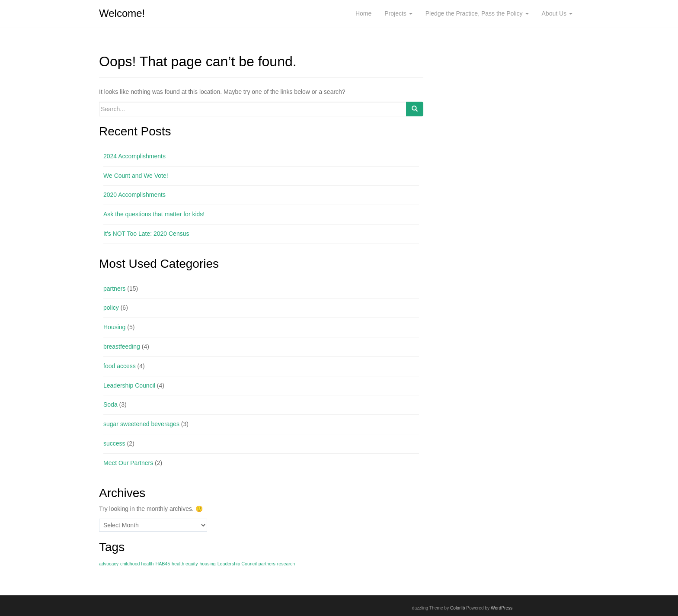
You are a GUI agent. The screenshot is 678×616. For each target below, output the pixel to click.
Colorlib (458, 608)
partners (114, 289)
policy (111, 308)
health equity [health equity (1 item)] (185, 564)
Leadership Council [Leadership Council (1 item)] (237, 564)
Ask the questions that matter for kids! (154, 214)
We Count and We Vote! (136, 176)
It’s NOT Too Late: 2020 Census (146, 234)
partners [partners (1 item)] (267, 564)
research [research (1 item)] (286, 564)
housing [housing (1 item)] (207, 564)
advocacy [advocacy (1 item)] (109, 564)
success (114, 443)
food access (120, 366)
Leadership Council (129, 385)
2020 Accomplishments (134, 195)
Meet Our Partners (128, 463)
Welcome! (122, 13)
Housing (114, 327)
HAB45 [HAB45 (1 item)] (163, 564)
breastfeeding (122, 346)
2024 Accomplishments (134, 156)
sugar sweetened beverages (141, 424)
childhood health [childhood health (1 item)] (137, 564)
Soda (110, 404)
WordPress (502, 608)
